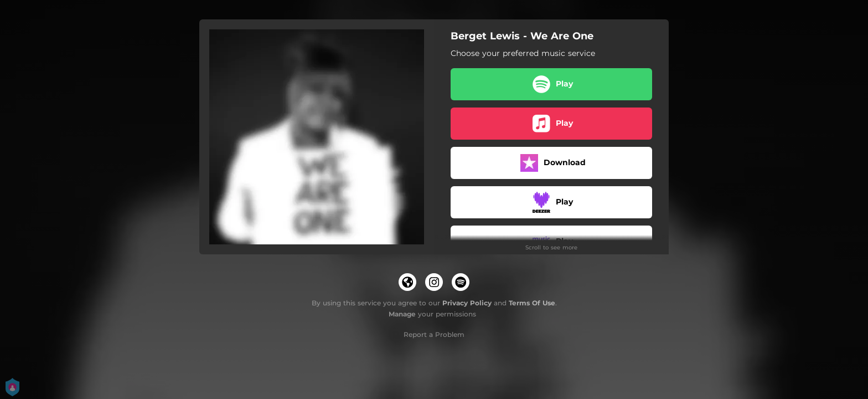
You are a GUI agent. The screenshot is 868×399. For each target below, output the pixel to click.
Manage (402, 314)
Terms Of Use (532, 303)
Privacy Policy (467, 303)
